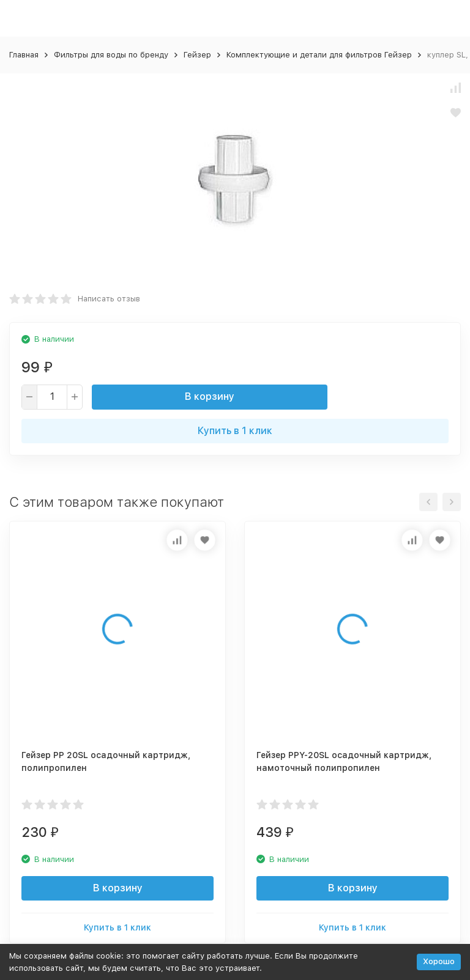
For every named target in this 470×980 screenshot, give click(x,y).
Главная (24, 55)
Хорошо (439, 961)
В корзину (210, 396)
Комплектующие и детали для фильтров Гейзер (319, 55)
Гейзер (197, 55)
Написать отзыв (109, 299)
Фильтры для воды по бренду (111, 55)
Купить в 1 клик (235, 431)
